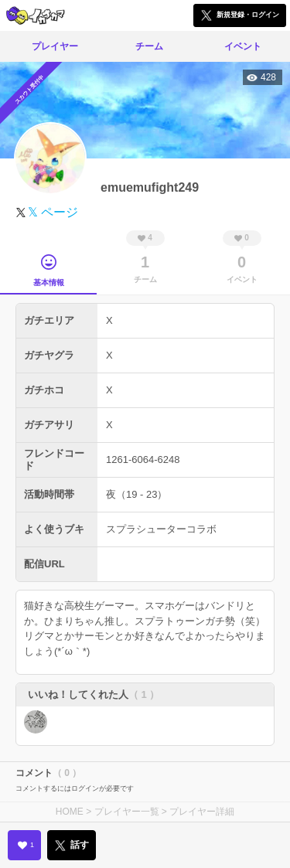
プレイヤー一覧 (127, 812)
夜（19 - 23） (136, 494)
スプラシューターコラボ (161, 529)
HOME (70, 812)
